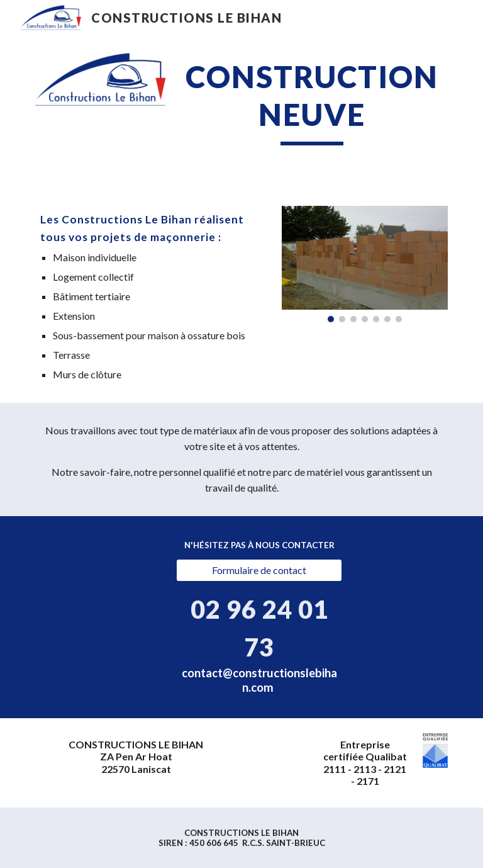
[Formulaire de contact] (259, 570)
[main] (312, 102)
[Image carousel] (364, 264)
